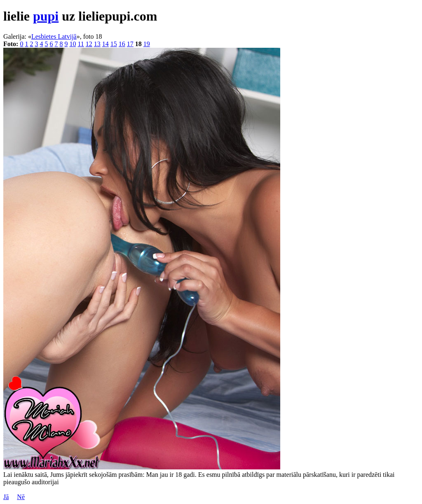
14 (105, 44)
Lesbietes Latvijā (54, 36)
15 (114, 44)
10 (73, 44)
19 (147, 44)
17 (130, 44)
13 (97, 44)
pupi (46, 16)
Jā (6, 497)
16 (122, 44)
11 (81, 44)
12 (89, 44)
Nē (21, 497)
